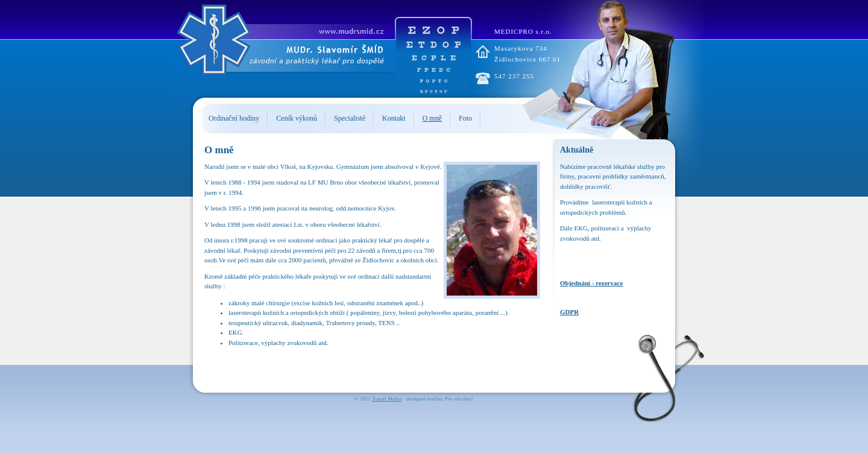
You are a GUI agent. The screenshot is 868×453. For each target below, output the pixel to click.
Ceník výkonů (297, 118)
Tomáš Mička (387, 399)
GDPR (569, 312)
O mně (432, 118)
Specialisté (350, 118)
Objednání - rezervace (591, 283)
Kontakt (394, 118)
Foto (465, 118)
